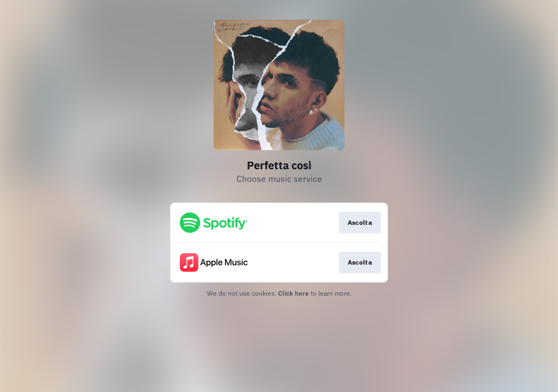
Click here (293, 293)
